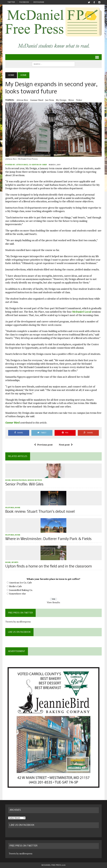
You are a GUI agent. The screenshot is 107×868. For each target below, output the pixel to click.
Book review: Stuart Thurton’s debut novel (40, 512)
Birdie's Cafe (15, 586)
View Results (53, 602)
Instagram (39, 2)
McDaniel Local (82, 312)
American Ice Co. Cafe (20, 583)
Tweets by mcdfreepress (18, 622)
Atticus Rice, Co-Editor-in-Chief (32, 165)
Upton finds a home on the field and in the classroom (49, 567)
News (71, 100)
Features (10, 507)
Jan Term (50, 100)
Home (8, 480)
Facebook (24, 2)
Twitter (11, 2)
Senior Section (35, 480)
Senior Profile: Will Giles (24, 484)
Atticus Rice (22, 100)
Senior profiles (19, 480)
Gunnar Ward (37, 100)
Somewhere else (17, 594)
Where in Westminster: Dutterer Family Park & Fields (48, 539)
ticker (79, 100)
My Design (61, 100)
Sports (15, 562)
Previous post (43, 445)
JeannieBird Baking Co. (21, 590)
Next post (66, 445)
